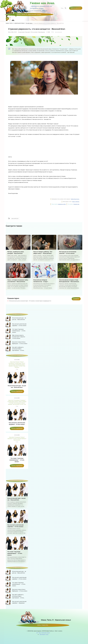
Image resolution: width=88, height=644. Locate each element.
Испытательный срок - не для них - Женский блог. (17, 386)
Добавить (76, 299)
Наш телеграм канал (43, 633)
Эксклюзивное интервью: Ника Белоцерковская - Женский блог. (69, 281)
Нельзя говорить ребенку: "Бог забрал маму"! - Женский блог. (43, 253)
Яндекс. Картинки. (76, 202)
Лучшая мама (29, 23)
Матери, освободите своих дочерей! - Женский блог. (16, 253)
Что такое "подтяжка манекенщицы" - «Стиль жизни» (17, 460)
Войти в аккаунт (76, 8)
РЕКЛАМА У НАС (44, 635)
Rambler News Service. (75, 199)
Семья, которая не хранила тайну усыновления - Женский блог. (18, 281)
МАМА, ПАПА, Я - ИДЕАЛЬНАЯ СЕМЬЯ (15, 23)
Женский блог (15, 219)
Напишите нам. (76, 204)
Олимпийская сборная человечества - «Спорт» (41, 281)
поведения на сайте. (62, 204)
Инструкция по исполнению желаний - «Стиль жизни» (68, 253)
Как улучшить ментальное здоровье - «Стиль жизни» (17, 424)
